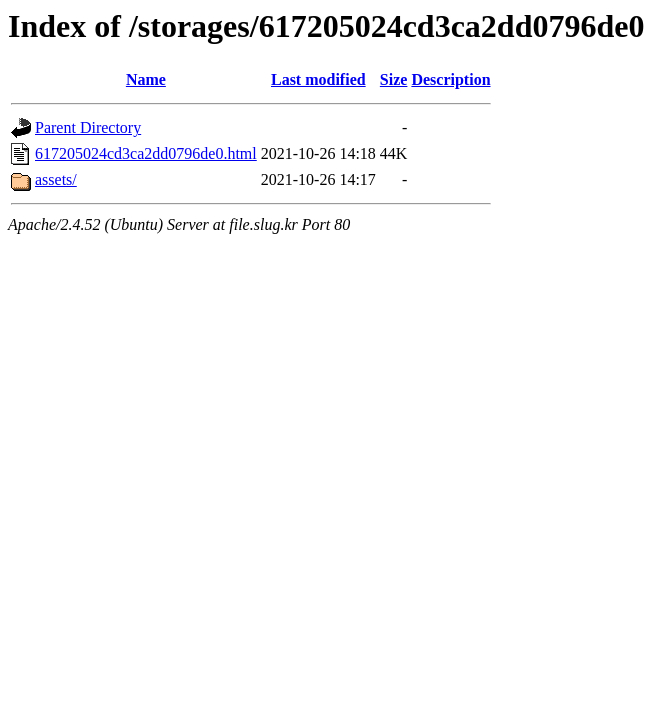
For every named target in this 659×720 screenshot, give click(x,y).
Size (394, 79)
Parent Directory (88, 127)
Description (450, 79)
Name (146, 79)
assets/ (56, 179)
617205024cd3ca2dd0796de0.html (146, 153)
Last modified (318, 79)
